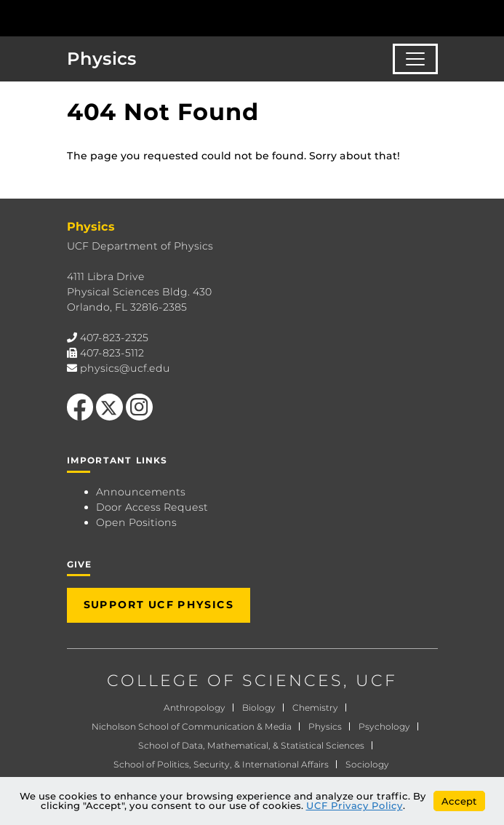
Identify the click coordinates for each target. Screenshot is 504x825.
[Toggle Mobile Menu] (489, 17)
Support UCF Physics (159, 605)
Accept (459, 801)
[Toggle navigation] (415, 59)
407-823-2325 (114, 338)
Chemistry (315, 708)
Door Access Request (152, 507)
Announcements (141, 492)
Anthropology (195, 708)
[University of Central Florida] (111, 18)
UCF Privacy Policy (355, 805)
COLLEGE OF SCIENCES (225, 681)
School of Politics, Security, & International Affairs (221, 764)
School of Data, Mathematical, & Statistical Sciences (251, 745)
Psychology (384, 726)
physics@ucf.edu (125, 368)
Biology (259, 708)
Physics (102, 59)
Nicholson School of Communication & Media (192, 726)
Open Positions (136, 522)
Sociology (367, 764)
